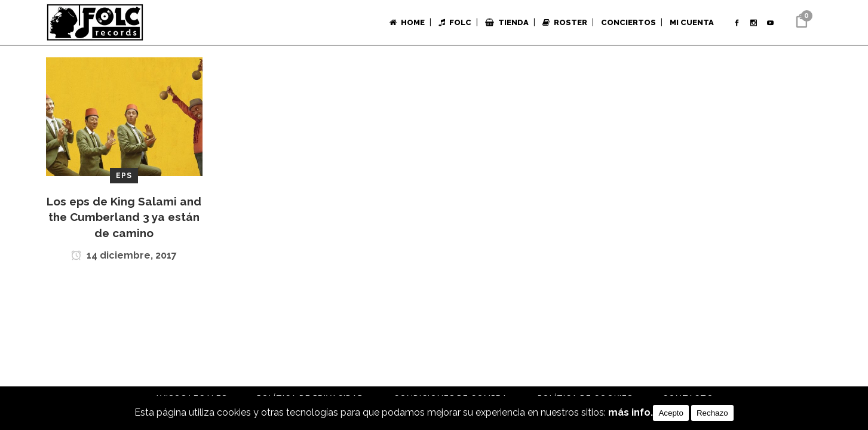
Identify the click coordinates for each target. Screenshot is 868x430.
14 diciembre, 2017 (124, 257)
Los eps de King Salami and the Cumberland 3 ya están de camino (124, 217)
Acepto (671, 413)
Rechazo (712, 413)
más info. (631, 413)
